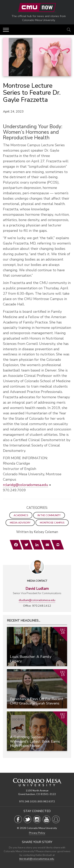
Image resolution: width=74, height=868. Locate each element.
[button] (6, 30)
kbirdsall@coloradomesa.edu (37, 859)
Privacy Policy (37, 833)
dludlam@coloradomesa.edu (37, 600)
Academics (21, 515)
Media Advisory (20, 523)
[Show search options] (69, 30)
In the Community (49, 515)
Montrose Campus (52, 523)
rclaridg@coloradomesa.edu (26, 485)
